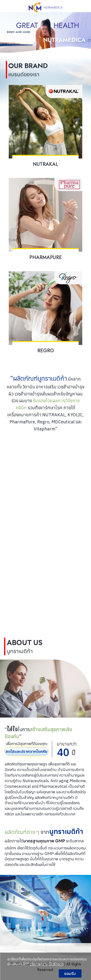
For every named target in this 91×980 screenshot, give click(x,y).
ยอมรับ (70, 973)
